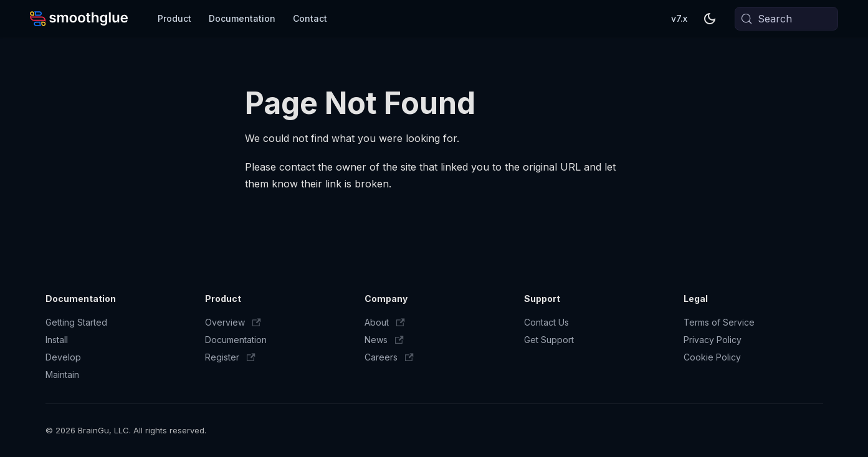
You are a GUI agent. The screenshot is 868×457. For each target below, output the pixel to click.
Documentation (242, 18)
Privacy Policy (713, 340)
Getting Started (76, 322)
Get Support (549, 340)
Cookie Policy (712, 357)
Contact (310, 18)
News (384, 340)
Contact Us (546, 322)
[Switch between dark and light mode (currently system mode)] (710, 19)
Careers (389, 357)
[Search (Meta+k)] (786, 19)
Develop (63, 357)
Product (174, 18)
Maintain (62, 375)
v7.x (679, 18)
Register (230, 357)
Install (57, 340)
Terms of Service (719, 322)
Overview (233, 322)
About (385, 322)
